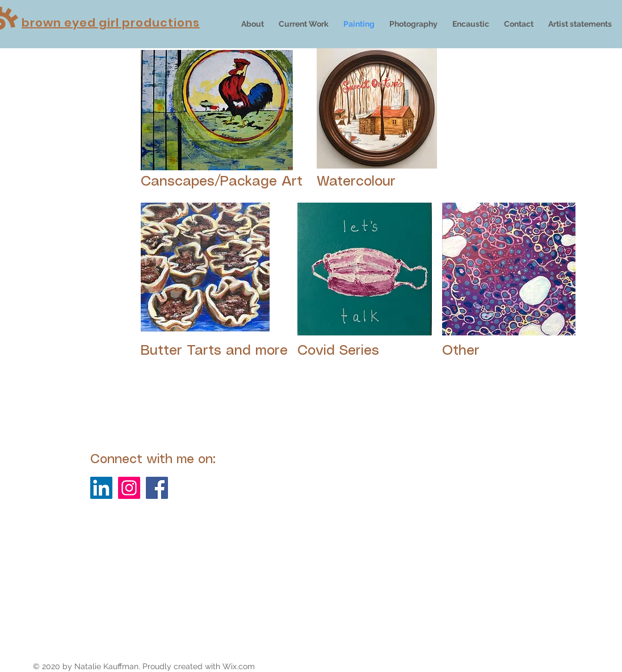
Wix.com (239, 666)
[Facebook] (157, 488)
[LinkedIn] (101, 488)
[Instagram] (129, 488)
